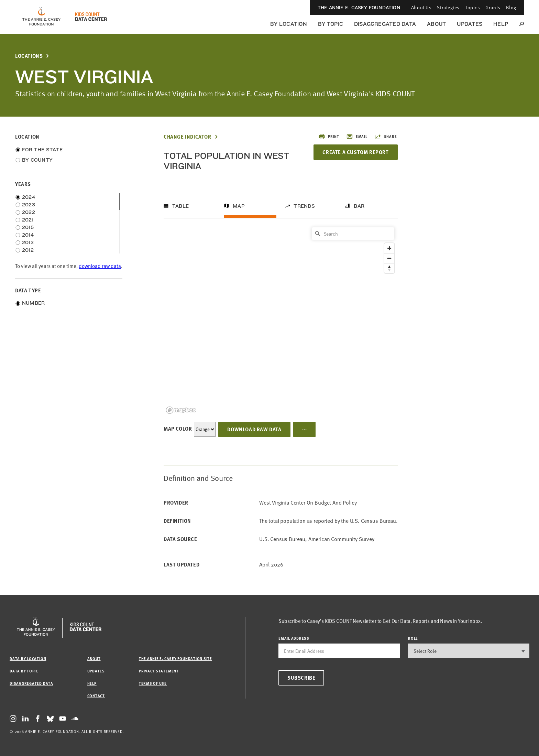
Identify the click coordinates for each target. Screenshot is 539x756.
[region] (281, 320)
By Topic (331, 24)
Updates (470, 24)
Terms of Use (153, 683)
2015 (28, 227)
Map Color (178, 429)
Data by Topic (24, 671)
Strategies (448, 7)
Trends (304, 206)
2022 (29, 212)
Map (239, 206)
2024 (29, 197)
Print (329, 137)
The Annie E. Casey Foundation (359, 8)
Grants (493, 7)
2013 (28, 242)
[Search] (353, 234)
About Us (421, 7)
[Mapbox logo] (181, 410)
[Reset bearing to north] (389, 268)
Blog (511, 7)
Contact (96, 696)
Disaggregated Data (385, 24)
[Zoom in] (389, 248)
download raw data (100, 266)
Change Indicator (188, 137)
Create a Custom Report (355, 152)
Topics (472, 7)
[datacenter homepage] (91, 17)
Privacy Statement (159, 671)
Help (501, 24)
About (436, 24)
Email (357, 137)
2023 (29, 205)
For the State (42, 150)
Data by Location (28, 658)
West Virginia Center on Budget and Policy (308, 503)
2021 (28, 220)
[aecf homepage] (41, 17)
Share (386, 137)
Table (180, 206)
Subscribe (301, 678)
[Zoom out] (389, 258)
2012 (28, 250)
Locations (29, 56)
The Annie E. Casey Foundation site (175, 658)
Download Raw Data (254, 429)
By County (37, 160)
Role (413, 638)
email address (294, 638)
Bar (359, 206)
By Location (289, 24)
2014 (28, 235)
